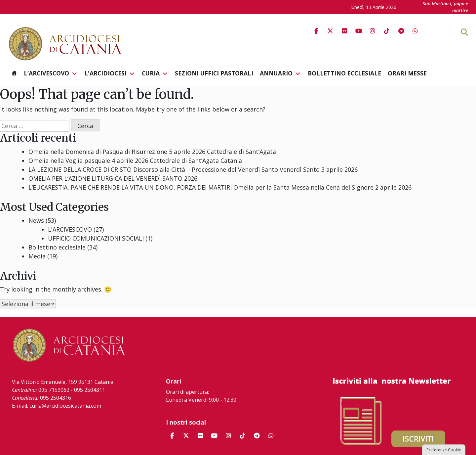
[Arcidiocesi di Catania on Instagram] (373, 31)
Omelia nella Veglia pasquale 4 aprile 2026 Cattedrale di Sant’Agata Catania (135, 160)
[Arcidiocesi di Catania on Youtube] (359, 31)
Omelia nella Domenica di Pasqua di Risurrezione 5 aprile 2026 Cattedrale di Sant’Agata (152, 152)
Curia (155, 73)
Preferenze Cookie (444, 450)
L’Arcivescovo (51, 73)
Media (37, 256)
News (36, 220)
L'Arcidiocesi (110, 73)
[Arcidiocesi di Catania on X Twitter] (330, 31)
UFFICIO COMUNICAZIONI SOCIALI (96, 238)
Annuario (280, 73)
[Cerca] (475, 32)
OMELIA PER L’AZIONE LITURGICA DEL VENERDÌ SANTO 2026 (113, 178)
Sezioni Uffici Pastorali (214, 73)
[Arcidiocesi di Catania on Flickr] (344, 31)
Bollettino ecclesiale (344, 73)
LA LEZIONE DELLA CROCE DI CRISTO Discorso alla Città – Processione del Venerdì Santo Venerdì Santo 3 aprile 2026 (193, 169)
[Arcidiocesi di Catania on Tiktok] (387, 31)
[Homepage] (14, 73)
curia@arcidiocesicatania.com (65, 406)
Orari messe (407, 73)
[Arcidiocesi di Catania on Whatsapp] (415, 31)
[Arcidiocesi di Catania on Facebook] (316, 31)
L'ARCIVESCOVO (70, 229)
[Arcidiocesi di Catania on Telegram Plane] (401, 31)
